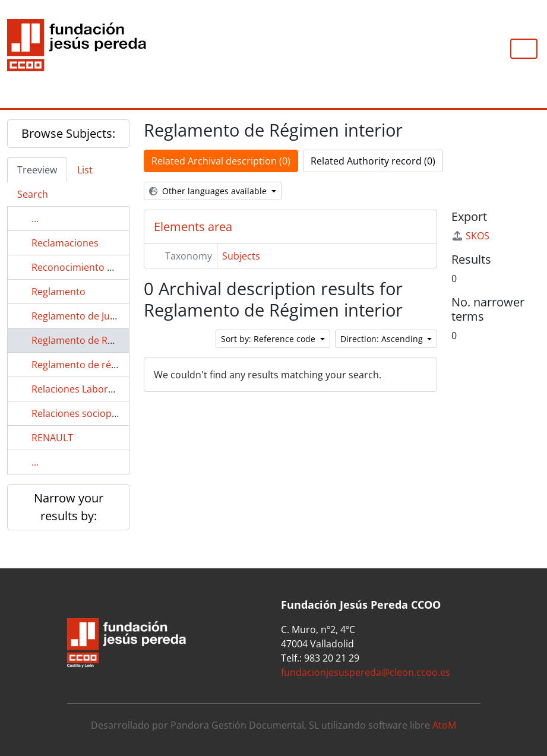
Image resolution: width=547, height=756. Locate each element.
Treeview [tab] (37, 170)
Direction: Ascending (383, 339)
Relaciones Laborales (79, 389)
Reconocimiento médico (86, 267)
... (35, 219)
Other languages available (209, 191)
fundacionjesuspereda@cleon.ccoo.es (366, 672)
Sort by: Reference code (269, 339)
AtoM (444, 725)
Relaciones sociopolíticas (87, 413)
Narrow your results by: (69, 507)
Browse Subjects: (68, 133)
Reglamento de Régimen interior (104, 340)
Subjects (241, 256)
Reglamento (59, 292)
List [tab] (85, 170)
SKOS (470, 236)
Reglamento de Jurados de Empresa (112, 316)
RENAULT (52, 438)
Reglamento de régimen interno (103, 365)
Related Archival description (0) (221, 161)
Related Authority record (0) (373, 161)
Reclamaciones (65, 243)
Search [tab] (33, 194)
